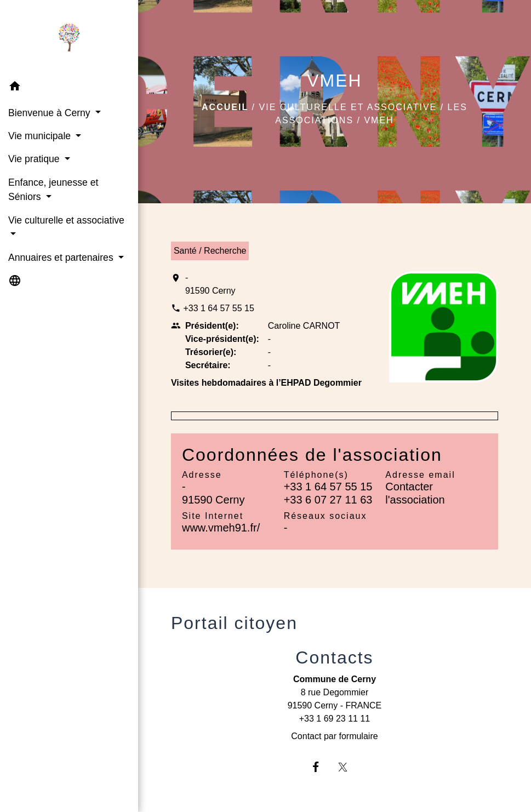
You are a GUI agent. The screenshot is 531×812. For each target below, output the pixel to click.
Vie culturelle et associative (348, 107)
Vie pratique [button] (35, 159)
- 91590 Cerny (210, 284)
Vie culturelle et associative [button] (66, 220)
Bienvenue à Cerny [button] (51, 113)
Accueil (225, 107)
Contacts (334, 657)
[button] (69, 88)
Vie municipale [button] (41, 136)
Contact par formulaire (334, 736)
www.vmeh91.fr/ (221, 528)
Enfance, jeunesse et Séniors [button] (53, 190)
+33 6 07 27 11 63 (328, 500)
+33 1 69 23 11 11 (335, 719)
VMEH (379, 120)
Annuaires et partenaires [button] (62, 258)
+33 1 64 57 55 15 (218, 308)
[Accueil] (69, 38)
